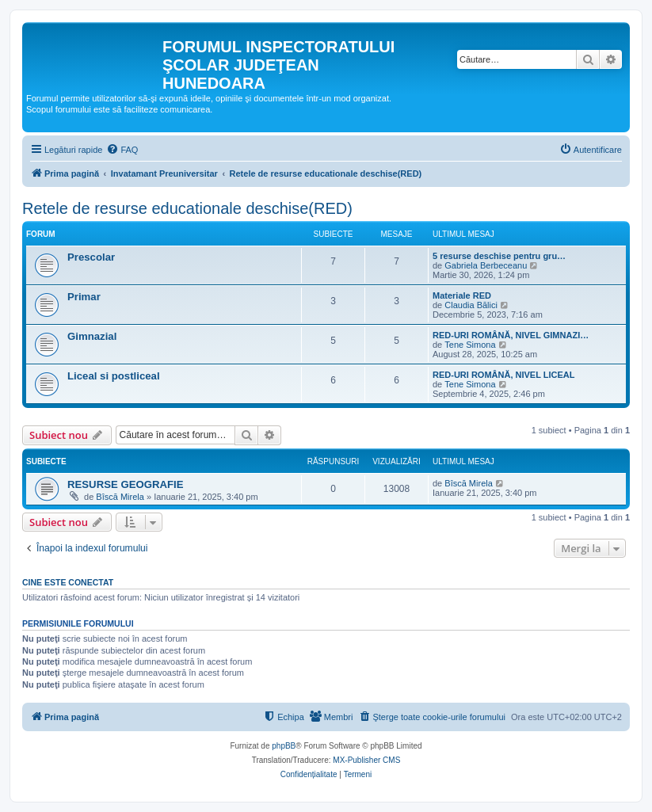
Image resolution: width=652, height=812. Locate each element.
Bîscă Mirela (120, 497)
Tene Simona (470, 345)
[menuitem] (122, 150)
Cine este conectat (68, 582)
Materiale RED (462, 295)
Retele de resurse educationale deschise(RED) (187, 208)
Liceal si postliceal (114, 376)
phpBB (284, 746)
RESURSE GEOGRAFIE (126, 484)
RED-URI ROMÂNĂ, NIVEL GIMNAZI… (511, 335)
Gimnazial (92, 336)
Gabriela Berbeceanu (486, 265)
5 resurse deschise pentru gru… (499, 256)
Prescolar (91, 257)
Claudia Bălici (471, 305)
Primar (84, 297)
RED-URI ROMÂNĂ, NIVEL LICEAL (503, 375)
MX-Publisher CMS (366, 760)
